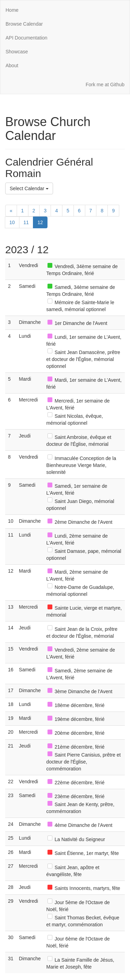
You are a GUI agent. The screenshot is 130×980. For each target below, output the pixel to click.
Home (12, 10)
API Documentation (27, 38)
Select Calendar (29, 188)
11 (26, 222)
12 (40, 222)
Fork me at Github (105, 85)
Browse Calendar (24, 24)
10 (12, 222)
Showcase (17, 52)
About (12, 65)
